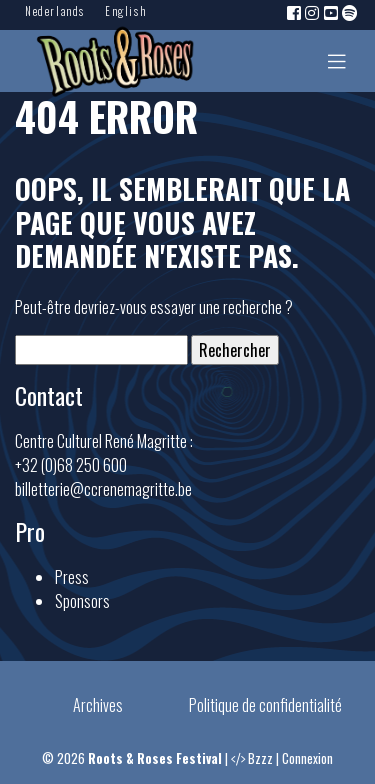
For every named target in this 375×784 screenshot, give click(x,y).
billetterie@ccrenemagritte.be (103, 489)
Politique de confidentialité (265, 705)
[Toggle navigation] (337, 61)
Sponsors (82, 601)
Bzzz (260, 758)
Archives (98, 705)
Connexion (307, 758)
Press (72, 577)
